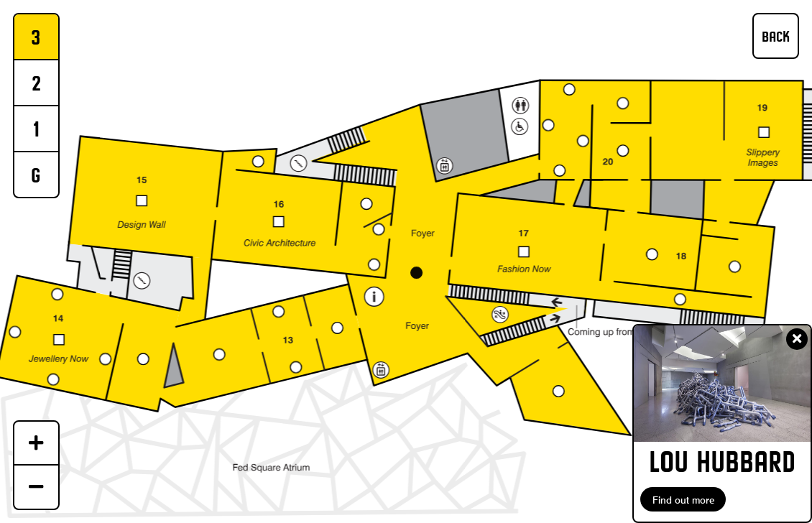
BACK (776, 36)
